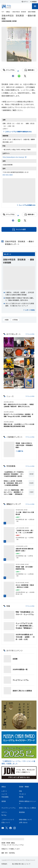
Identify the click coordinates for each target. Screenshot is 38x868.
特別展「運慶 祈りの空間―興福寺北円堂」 (25, 568)
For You (4, 815)
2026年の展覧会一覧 (20, 669)
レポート (8, 254)
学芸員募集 (5, 797)
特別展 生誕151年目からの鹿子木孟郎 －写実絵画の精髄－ (24, 445)
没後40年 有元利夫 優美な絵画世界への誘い (24, 550)
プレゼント (23, 794)
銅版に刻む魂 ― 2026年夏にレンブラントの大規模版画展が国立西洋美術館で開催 (19, 425)
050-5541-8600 (8, 175)
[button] (9, 342)
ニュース (4, 794)
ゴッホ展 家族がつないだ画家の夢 (25, 513)
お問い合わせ (23, 822)
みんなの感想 (19, 229)
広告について (6, 822)
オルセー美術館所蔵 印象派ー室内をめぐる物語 (25, 586)
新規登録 (22, 812)
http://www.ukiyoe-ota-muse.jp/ (14, 157)
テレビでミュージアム (21, 680)
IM (5, 254)
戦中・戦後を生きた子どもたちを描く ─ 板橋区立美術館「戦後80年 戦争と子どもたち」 (19, 405)
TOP (3, 12)
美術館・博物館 (24, 787)
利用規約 (4, 864)
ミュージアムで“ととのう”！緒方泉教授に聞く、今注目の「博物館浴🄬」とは (25, 626)
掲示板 (21, 797)
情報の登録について (25, 820)
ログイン (4, 812)
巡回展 (15, 659)
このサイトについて (8, 820)
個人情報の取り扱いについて (21, 864)
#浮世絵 (15, 320)
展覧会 (8, 12)
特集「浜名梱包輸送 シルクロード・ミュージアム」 (25, 613)
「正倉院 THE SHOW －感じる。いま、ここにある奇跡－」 (25, 531)
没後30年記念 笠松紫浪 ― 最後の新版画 (18, 261)
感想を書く (30, 70)
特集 (20, 791)
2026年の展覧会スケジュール (28, 802)
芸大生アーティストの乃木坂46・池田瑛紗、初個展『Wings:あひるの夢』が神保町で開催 (18, 415)
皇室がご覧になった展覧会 (22, 691)
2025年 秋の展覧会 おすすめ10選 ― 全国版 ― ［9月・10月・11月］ (25, 637)
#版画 (7, 320)
